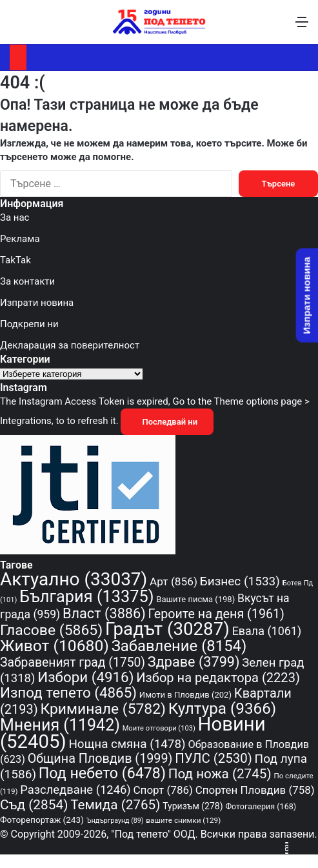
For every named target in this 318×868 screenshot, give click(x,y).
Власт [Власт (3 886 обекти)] (104, 613)
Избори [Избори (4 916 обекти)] (85, 677)
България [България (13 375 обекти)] (87, 596)
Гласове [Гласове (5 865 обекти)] (51, 630)
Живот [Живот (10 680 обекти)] (55, 646)
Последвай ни (167, 422)
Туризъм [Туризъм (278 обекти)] (193, 806)
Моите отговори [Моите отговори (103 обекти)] (159, 728)
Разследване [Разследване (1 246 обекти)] (75, 790)
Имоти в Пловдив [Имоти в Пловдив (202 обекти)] (185, 695)
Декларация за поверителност (70, 345)
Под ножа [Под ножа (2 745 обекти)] (220, 774)
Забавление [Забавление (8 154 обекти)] (179, 646)
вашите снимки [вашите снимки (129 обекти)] (183, 820)
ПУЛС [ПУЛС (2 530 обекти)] (214, 758)
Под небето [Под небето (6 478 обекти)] (102, 773)
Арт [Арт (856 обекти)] (174, 581)
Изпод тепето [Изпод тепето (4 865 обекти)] (68, 692)
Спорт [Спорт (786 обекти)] (163, 790)
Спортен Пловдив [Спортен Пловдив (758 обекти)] (255, 790)
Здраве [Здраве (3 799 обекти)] (194, 662)
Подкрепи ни (29, 324)
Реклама (20, 239)
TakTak (15, 260)
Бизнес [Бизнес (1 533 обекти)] (240, 581)
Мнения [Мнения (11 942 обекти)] (60, 725)
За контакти (27, 281)
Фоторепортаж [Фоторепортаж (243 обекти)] (42, 820)
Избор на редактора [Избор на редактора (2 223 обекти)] (218, 678)
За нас (15, 217)
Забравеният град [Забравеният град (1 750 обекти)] (73, 662)
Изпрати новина (37, 303)
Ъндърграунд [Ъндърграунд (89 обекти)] (115, 821)
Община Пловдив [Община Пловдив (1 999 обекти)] (100, 759)
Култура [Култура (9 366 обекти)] (223, 708)
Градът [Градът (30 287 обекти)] (167, 629)
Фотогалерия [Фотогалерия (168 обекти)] (261, 806)
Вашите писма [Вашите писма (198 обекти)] (195, 599)
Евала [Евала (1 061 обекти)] (267, 631)
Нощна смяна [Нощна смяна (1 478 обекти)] (127, 744)
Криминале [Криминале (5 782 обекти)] (103, 709)
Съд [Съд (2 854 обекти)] (34, 805)
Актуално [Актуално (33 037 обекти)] (74, 579)
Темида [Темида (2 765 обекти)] (115, 805)
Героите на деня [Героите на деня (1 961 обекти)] (216, 614)
